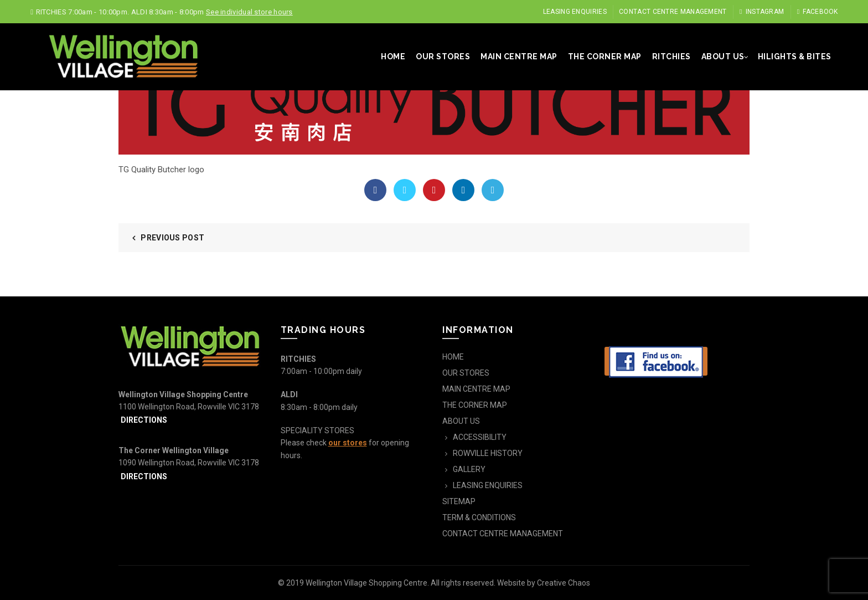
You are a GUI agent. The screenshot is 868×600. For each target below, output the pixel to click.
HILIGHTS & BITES (795, 57)
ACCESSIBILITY (480, 437)
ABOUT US (723, 57)
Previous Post (172, 238)
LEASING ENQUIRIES (575, 12)
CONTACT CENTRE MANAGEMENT (673, 12)
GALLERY (469, 469)
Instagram (761, 12)
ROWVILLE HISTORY (488, 453)
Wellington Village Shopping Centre (366, 583)
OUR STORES (443, 57)
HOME (393, 57)
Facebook (817, 12)
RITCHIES (671, 57)
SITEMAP (459, 501)
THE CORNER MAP (605, 57)
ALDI (289, 394)
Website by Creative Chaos (544, 583)
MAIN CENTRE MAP (519, 57)
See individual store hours (249, 12)
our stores (348, 443)
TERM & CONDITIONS (479, 517)
